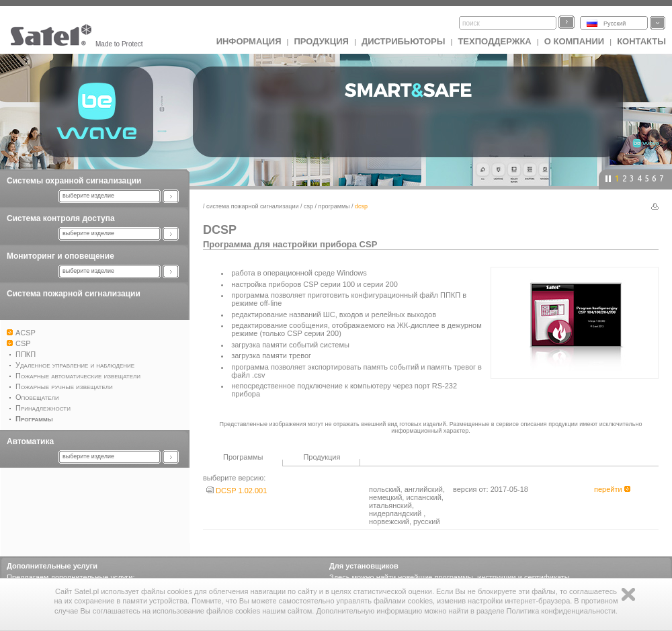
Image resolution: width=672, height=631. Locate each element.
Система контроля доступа (61, 218)
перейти (612, 489)
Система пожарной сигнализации (74, 294)
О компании (574, 41)
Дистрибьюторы (404, 41)
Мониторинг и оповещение (60, 256)
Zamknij (628, 594)
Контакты (641, 41)
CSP (308, 206)
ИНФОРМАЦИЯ (249, 41)
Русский (615, 24)
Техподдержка (494, 41)
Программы (334, 206)
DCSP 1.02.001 (237, 491)
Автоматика (30, 441)
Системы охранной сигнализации (74, 181)
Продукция (321, 41)
